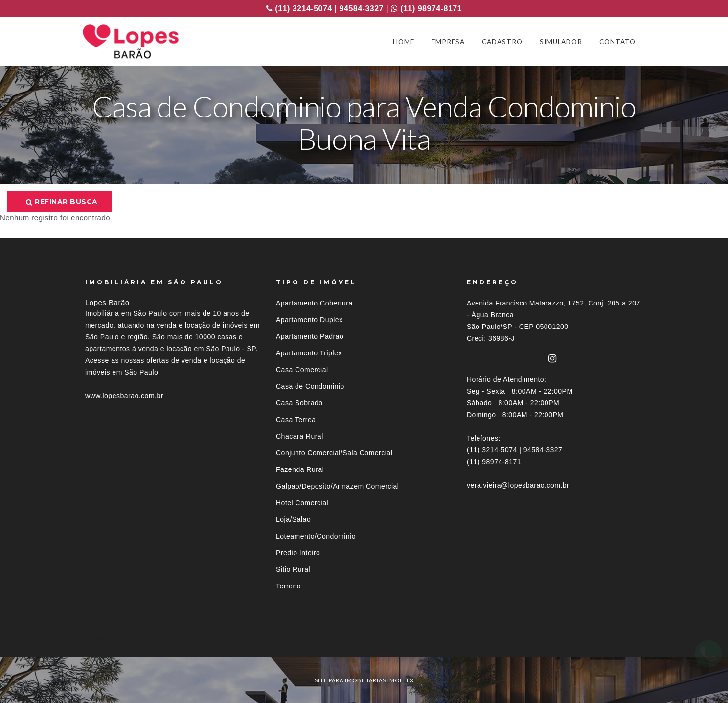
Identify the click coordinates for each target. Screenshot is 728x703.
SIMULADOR (561, 42)
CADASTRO (502, 42)
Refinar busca (62, 202)
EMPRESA (448, 42)
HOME (404, 42)
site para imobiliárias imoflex (364, 680)
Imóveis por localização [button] (125, 639)
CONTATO (617, 42)
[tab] (364, 639)
